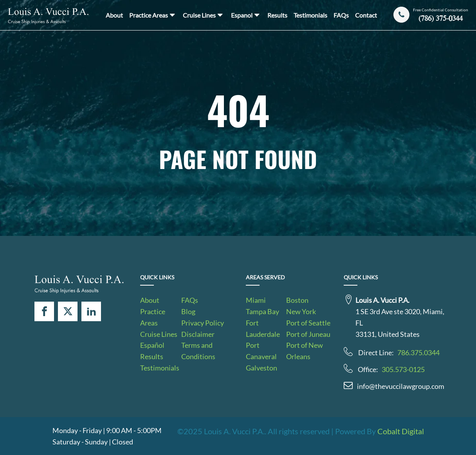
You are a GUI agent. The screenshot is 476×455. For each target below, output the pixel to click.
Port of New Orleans (305, 351)
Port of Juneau (308, 334)
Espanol (246, 15)
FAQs (341, 15)
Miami (256, 300)
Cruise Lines (204, 15)
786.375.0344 (418, 352)
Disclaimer (198, 334)
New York (301, 311)
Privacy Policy (203, 323)
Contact (366, 15)
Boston (297, 300)
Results (277, 15)
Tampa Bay (262, 311)
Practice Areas (153, 15)
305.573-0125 (403, 369)
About (114, 15)
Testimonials (310, 15)
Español (152, 345)
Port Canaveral (261, 351)
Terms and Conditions (198, 351)
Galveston (261, 368)
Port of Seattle (308, 323)
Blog (188, 311)
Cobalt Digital (401, 431)
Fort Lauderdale (263, 328)
